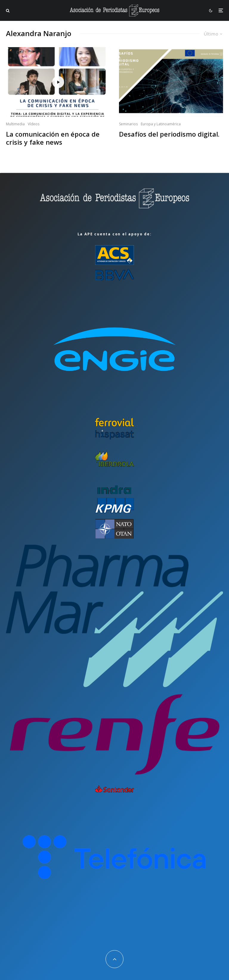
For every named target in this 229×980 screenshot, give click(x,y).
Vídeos (34, 124)
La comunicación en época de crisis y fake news (53, 138)
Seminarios (128, 124)
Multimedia (15, 124)
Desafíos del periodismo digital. (169, 134)
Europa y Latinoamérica (161, 124)
